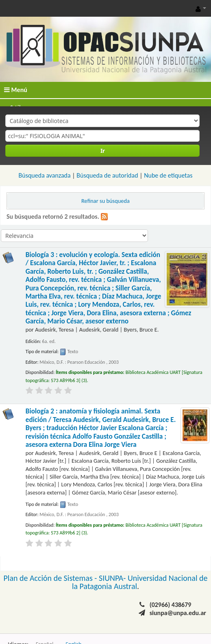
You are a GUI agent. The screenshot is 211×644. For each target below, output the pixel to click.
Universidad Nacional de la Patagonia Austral (140, 582)
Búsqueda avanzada (45, 175)
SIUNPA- (113, 578)
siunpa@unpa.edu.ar (178, 613)
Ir (103, 151)
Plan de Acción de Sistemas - (51, 578)
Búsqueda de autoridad (107, 175)
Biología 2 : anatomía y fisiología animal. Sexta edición (101, 428)
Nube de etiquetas (168, 175)
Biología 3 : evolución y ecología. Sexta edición (109, 288)
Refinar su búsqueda (105, 201)
